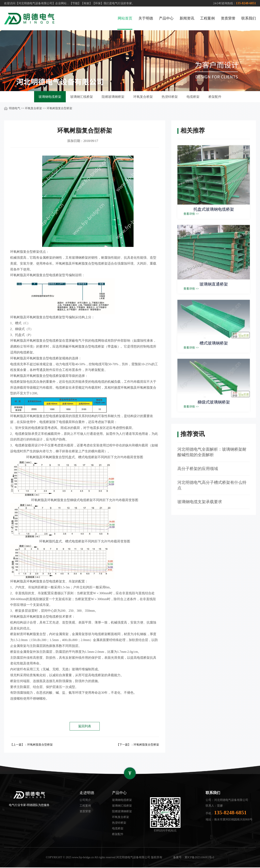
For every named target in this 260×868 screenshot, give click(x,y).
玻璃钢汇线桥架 (80, 97)
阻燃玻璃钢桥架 (112, 97)
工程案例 (207, 18)
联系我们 (249, 18)
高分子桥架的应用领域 (198, 469)
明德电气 (15, 109)
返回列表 (85, 727)
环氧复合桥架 (143, 97)
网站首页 (125, 18)
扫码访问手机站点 (165, 831)
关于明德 (145, 18)
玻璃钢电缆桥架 (47, 97)
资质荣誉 (228, 18)
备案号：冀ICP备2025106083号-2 (194, 858)
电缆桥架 (195, 97)
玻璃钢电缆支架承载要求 (200, 502)
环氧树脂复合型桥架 (40, 745)
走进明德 (87, 793)
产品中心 (166, 18)
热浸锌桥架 (171, 97)
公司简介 (85, 801)
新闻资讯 (187, 18)
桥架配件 (218, 97)
